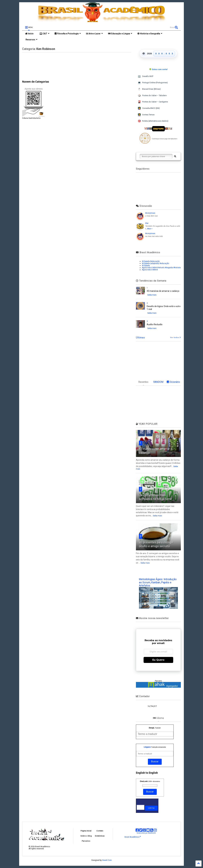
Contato (100, 831)
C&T (44, 34)
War (147, 223)
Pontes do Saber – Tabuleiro (152, 96)
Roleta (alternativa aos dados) (153, 121)
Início (29, 34)
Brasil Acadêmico (133, 837)
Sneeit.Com (107, 860)
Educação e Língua (120, 34)
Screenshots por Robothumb (146, 833)
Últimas (140, 338)
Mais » (150, 229)
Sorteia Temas (146, 115)
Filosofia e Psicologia (68, 34)
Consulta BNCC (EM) (149, 108)
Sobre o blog (86, 836)
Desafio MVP (146, 76)
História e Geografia (150, 34)
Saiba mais (152, 295)
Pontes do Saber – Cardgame (153, 102)
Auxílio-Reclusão (155, 324)
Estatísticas (100, 836)
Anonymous (150, 213)
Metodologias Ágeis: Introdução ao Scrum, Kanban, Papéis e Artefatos (158, 582)
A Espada (146, 265)
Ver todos (175, 338)
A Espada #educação (151, 261)
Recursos (31, 40)
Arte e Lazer (94, 34)
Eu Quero (158, 660)
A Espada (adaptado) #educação (155, 263)
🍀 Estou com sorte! (158, 69)
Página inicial (86, 831)
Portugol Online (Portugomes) (153, 83)
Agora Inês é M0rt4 (150, 270)
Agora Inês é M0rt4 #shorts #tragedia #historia (161, 268)
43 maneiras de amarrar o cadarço (163, 291)
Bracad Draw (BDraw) (149, 89)
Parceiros (86, 841)
